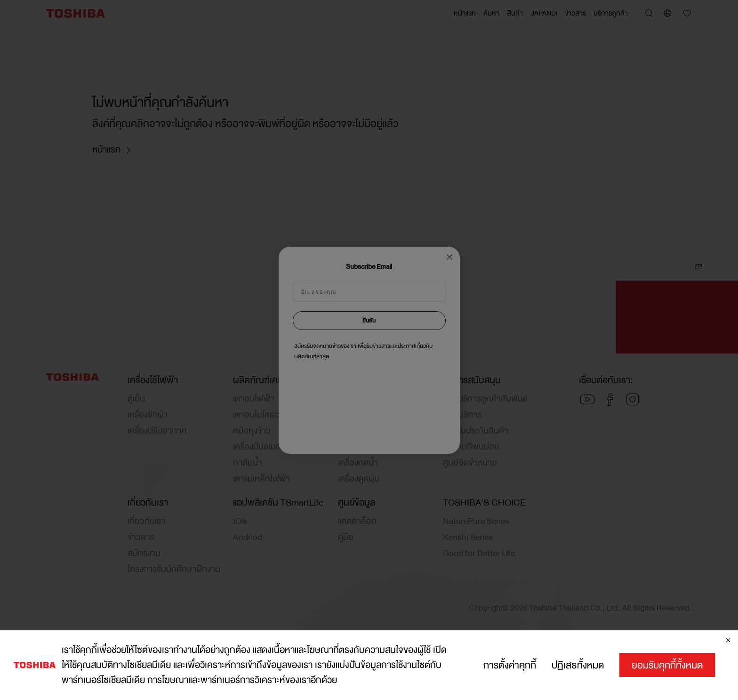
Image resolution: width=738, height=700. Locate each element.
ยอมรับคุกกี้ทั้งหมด (667, 665)
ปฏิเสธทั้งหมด (578, 665)
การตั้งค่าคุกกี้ (510, 665)
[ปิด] (728, 640)
